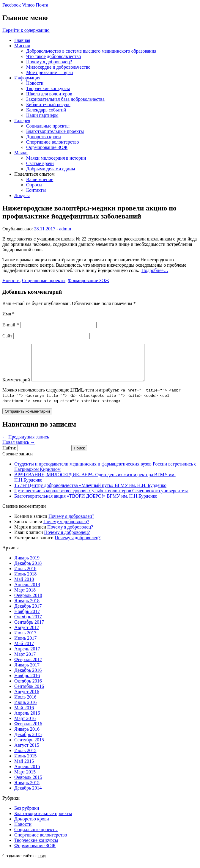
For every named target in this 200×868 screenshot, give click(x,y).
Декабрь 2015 (28, 742)
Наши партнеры (42, 115)
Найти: (9, 455)
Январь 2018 (27, 608)
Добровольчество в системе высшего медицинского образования (91, 51)
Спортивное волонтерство (52, 142)
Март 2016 (25, 725)
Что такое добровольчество (53, 56)
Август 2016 (27, 699)
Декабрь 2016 (28, 677)
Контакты (36, 190)
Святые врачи (40, 163)
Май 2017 (24, 651)
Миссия (22, 46)
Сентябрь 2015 (29, 747)
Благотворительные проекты (55, 131)
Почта (42, 5)
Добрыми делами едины (51, 169)
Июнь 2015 (25, 763)
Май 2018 (24, 586)
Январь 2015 (27, 790)
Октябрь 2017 (28, 624)
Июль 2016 (25, 704)
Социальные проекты (48, 126)
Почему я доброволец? (49, 62)
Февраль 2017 (28, 667)
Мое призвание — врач (49, 72)
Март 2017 (25, 661)
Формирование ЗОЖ (47, 147)
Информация (27, 78)
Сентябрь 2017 (29, 629)
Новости (35, 83)
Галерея (22, 121)
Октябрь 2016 (28, 688)
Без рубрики (27, 815)
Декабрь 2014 (28, 795)
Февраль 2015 (28, 784)
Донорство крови (44, 137)
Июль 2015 (25, 758)
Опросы (34, 185)
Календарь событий (46, 110)
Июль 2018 (25, 576)
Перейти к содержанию (26, 30)
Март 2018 (25, 597)
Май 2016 (24, 715)
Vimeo (28, 5)
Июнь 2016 (25, 709)
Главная (22, 40)
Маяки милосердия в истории (56, 158)
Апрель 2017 (27, 656)
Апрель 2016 (27, 720)
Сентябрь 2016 (29, 693)
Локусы (22, 195)
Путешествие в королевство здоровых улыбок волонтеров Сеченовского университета (101, 498)
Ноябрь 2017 (27, 618)
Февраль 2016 (28, 731)
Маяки (21, 153)
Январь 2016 (27, 736)
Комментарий (16, 387)
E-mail (11, 325)
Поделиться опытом (34, 174)
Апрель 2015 (27, 774)
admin (65, 229)
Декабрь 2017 (28, 613)
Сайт (7, 336)
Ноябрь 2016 (27, 683)
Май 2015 (24, 768)
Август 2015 (27, 752)
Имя (8, 314)
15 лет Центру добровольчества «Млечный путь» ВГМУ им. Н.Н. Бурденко (90, 492)
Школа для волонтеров (49, 94)
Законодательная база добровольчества (65, 99)
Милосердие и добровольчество (58, 67)
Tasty (42, 863)
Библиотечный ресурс (48, 104)
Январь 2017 (27, 672)
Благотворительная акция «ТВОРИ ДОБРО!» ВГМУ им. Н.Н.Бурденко (86, 503)
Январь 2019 (27, 565)
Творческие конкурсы (48, 88)
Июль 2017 (25, 640)
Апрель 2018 (27, 592)
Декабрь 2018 (28, 570)
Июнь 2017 (25, 645)
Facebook (12, 5)
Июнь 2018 (25, 581)
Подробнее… (155, 270)
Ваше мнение (40, 179)
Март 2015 (25, 779)
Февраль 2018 (28, 602)
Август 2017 (27, 635)
